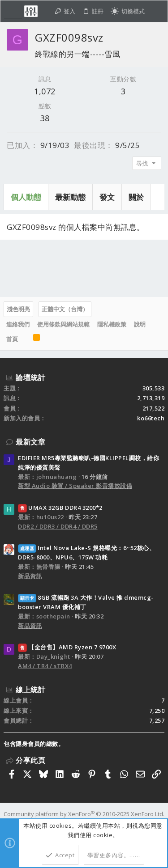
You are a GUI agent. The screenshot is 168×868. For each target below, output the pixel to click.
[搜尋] (156, 11)
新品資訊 (30, 576)
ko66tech (151, 418)
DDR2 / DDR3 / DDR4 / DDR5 (58, 526)
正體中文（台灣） (65, 309)
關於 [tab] (136, 197)
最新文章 (30, 442)
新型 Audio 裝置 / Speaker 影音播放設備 (75, 486)
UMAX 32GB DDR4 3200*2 (60, 508)
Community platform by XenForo (84, 814)
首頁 (12, 339)
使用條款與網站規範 (63, 324)
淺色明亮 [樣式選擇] (18, 309)
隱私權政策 (112, 324)
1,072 (45, 91)
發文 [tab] (107, 197)
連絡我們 (18, 324)
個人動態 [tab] (26, 197)
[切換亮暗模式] (128, 11)
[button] (13, 11)
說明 (140, 324)
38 (45, 118)
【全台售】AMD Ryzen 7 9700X (67, 647)
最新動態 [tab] (70, 197)
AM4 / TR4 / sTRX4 (45, 666)
